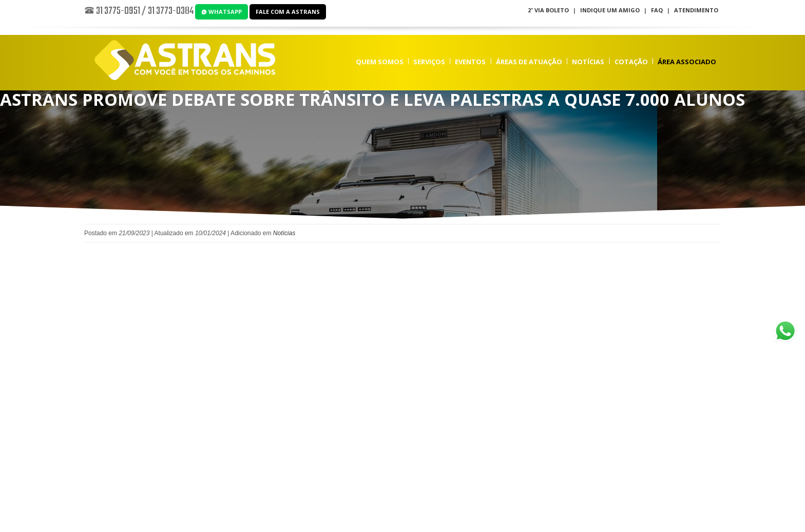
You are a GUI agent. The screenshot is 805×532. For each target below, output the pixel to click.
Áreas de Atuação (529, 62)
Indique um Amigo (610, 10)
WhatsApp (222, 12)
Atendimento (696, 10)
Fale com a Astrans (288, 12)
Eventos (470, 62)
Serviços (429, 62)
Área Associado (687, 62)
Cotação (631, 62)
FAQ (657, 10)
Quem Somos (380, 62)
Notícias (588, 62)
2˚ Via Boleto (548, 10)
